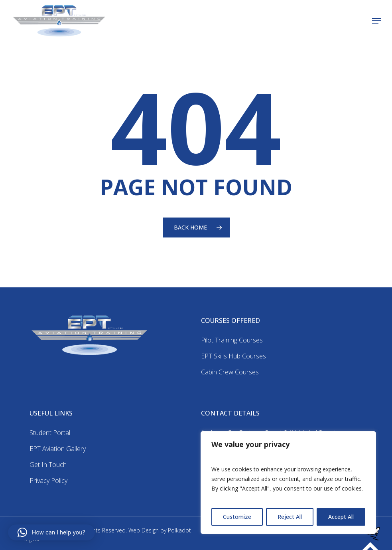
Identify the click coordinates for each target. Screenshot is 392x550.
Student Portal (50, 433)
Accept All (341, 517)
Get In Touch (48, 465)
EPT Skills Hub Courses (233, 356)
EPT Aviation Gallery (58, 449)
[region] (288, 483)
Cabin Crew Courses (230, 372)
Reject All (290, 517)
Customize (237, 517)
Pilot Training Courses (232, 340)
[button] (376, 21)
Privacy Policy (48, 481)
